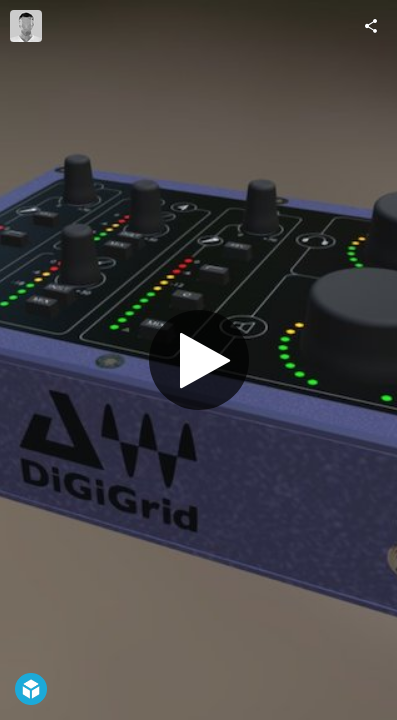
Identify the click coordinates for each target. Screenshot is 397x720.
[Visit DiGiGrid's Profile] (26, 26)
